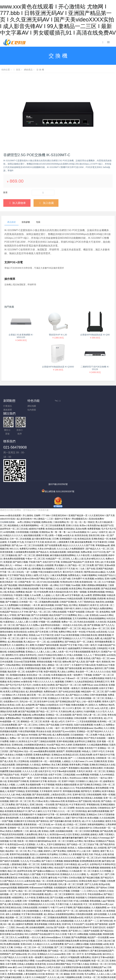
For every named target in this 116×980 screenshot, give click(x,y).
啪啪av (9, 673)
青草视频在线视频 (71, 769)
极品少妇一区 (96, 759)
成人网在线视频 (15, 620)
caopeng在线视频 (8, 865)
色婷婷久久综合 (106, 869)
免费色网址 (85, 935)
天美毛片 (81, 749)
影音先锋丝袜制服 (38, 716)
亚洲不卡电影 (68, 759)
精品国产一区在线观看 (98, 915)
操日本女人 (11, 713)
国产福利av (101, 865)
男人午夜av (37, 779)
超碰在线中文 (86, 806)
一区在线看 (49, 782)
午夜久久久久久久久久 (43, 659)
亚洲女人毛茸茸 (40, 855)
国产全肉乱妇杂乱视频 (69, 669)
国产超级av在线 (19, 932)
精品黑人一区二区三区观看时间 (60, 872)
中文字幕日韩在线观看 (32, 892)
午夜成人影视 (104, 713)
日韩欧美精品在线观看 (25, 816)
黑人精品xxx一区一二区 (35, 620)
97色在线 (91, 610)
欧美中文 (95, 583)
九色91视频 (27, 656)
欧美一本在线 (79, 610)
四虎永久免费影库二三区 (17, 809)
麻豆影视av (88, 646)
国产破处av (22, 713)
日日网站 (63, 832)
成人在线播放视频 (65, 899)
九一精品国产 (93, 852)
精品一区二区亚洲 (45, 859)
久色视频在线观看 (99, 533)
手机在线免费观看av (85, 766)
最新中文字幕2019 (49, 746)
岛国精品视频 (95, 912)
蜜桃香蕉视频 (42, 533)
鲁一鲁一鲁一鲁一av (60, 510)
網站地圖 (37, 406)
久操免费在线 (31, 812)
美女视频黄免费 (33, 762)
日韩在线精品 (14, 919)
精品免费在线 (42, 726)
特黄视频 (94, 752)
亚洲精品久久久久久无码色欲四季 (54, 968)
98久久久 (14, 526)
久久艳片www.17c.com (82, 739)
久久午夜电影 (108, 560)
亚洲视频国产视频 (34, 826)
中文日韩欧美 (18, 776)
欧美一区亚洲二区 (97, 889)
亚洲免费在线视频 (96, 570)
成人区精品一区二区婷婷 (74, 802)
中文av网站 (35, 839)
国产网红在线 (45, 713)
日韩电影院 (102, 626)
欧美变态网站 (76, 566)
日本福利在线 (29, 945)
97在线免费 (43, 570)
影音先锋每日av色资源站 (12, 912)
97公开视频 (64, 869)
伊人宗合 (32, 932)
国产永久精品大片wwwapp (97, 816)
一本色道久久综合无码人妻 (74, 603)
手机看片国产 (35, 540)
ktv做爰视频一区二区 (10, 699)
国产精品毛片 (107, 855)
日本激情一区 (6, 899)
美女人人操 (83, 593)
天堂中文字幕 (56, 666)
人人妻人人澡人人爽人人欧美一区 (52, 629)
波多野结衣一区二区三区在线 (14, 507)
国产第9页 (77, 693)
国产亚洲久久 (75, 909)
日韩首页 (79, 550)
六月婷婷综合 (6, 573)
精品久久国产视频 (32, 852)
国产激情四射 (101, 902)
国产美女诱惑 (23, 786)
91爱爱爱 (28, 732)
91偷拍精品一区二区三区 (15, 576)
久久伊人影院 (27, 975)
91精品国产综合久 (107, 553)
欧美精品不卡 (21, 789)
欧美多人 (72, 826)
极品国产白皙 (107, 503)
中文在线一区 (35, 616)
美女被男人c (46, 879)
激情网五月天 (12, 633)
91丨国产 (105, 852)
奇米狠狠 (33, 713)
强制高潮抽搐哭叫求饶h (29, 563)
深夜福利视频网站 (96, 802)
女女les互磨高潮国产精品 (59, 942)
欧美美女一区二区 (45, 736)
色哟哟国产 (5, 932)
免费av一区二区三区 (19, 716)
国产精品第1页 (46, 596)
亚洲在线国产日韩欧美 (18, 759)
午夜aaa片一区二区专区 (77, 656)
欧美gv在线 (104, 862)
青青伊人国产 (108, 679)
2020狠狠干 (44, 885)
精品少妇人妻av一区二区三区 (96, 606)
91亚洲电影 (25, 583)
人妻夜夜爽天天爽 (65, 520)
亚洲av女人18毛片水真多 (48, 945)
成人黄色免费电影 (34, 669)
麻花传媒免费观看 (83, 520)
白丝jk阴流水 (52, 683)
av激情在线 (26, 659)
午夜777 (54, 885)
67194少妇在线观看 (50, 560)
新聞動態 (11, 401)
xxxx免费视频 (82, 752)
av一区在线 (56, 802)
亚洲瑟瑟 (8, 540)
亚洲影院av (44, 510)
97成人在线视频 (75, 633)
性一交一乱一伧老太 (15, 948)
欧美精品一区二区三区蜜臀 (62, 786)
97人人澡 (81, 829)
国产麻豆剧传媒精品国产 (102, 929)
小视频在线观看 (56, 965)
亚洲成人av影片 (13, 656)
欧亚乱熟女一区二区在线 (38, 653)
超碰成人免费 (97, 812)
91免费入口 (99, 703)
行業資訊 (10, 406)
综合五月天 (81, 872)
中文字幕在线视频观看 (80, 629)
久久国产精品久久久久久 (12, 859)
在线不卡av (60, 613)
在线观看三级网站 (39, 786)
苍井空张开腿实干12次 (40, 806)
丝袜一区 (105, 513)
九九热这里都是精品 (84, 659)
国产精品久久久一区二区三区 (100, 526)
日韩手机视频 (42, 909)
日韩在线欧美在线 (89, 613)
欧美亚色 (90, 736)
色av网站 (98, 706)
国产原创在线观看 (41, 772)
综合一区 (28, 729)
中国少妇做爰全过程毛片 (50, 550)
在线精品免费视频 (16, 629)
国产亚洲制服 (94, 603)
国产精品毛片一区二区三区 (68, 663)
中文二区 (87, 882)
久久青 (40, 822)
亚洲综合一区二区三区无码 (103, 942)
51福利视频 (89, 689)
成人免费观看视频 (63, 596)
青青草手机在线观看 (57, 958)
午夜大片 (72, 912)
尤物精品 (22, 962)
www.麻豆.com (15, 945)
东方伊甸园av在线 (93, 932)
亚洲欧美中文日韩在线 (24, 799)
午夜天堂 (57, 639)
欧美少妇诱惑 (48, 663)
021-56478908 (43, 421)
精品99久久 (59, 796)
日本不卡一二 (72, 699)
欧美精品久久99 (19, 882)
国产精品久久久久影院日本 (83, 975)
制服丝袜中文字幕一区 (48, 792)
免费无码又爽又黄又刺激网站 (81, 865)
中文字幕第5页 (100, 520)
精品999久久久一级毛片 (56, 935)
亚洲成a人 (30, 629)
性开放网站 (52, 832)
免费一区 (12, 613)
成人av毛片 (83, 842)
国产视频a (40, 683)
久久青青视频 (75, 832)
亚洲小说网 (110, 556)
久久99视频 (105, 849)
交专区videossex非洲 (104, 895)
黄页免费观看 (102, 766)
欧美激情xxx (72, 779)
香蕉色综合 (15, 756)
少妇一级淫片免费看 (91, 679)
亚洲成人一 (29, 909)
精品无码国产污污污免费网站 (63, 593)
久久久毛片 (101, 689)
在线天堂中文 (45, 749)
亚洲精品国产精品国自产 (72, 540)
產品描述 (12, 222)
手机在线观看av (95, 872)
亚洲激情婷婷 (79, 723)
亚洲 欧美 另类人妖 (94, 540)
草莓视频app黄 (103, 523)
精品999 (9, 816)
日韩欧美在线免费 (30, 566)
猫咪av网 (67, 639)
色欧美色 (100, 580)
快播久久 (14, 719)
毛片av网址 (90, 952)
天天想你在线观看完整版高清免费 (63, 919)
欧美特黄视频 (73, 613)
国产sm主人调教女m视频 (76, 922)
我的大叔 (4, 636)
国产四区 (99, 543)
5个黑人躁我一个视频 (52, 513)
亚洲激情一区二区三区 (18, 806)
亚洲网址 (97, 769)
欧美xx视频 (93, 796)
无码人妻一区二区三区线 (95, 693)
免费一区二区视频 (55, 646)
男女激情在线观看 (91, 566)
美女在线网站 (84, 948)
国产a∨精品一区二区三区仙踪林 (27, 869)
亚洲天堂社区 (99, 905)
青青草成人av (58, 656)
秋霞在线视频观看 (14, 802)
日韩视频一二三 (78, 869)
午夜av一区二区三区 (35, 536)
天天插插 (66, 915)
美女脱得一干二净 (84, 649)
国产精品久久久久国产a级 (58, 556)
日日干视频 (65, 563)
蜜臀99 (3, 945)
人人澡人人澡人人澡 (106, 952)
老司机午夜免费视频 (89, 845)
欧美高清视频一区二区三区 (91, 676)
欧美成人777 (34, 576)
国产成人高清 (78, 639)
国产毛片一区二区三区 (14, 958)
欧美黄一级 (48, 699)
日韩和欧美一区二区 (105, 736)
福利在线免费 (40, 975)
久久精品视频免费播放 (97, 723)
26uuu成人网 (22, 905)
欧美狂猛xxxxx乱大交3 (61, 812)
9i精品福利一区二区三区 (92, 669)
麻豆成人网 (35, 809)
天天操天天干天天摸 (34, 520)
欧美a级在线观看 (58, 530)
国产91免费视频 (79, 915)
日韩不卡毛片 (98, 729)
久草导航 (53, 610)
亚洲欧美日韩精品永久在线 (102, 742)
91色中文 (32, 968)
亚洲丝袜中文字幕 (38, 759)
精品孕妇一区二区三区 (16, 829)
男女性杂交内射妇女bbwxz (54, 576)
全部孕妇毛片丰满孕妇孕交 (102, 842)
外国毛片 (89, 895)
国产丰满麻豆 (12, 580)
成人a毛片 (60, 699)
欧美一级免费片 (75, 653)
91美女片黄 (15, 666)
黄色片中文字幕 (7, 965)
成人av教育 (86, 573)
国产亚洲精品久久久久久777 (72, 616)
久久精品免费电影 (39, 965)
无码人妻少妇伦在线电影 (55, 826)
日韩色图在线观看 (84, 892)
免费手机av (87, 663)
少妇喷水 (36, 663)
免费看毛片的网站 (28, 526)
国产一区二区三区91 (28, 703)
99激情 (64, 909)
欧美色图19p (94, 503)
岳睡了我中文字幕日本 (76, 796)
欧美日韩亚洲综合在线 (11, 885)
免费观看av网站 (13, 696)
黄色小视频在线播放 (86, 965)
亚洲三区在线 (77, 952)
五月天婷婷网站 (80, 596)
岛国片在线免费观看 (83, 703)
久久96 (49, 706)
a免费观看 (55, 600)
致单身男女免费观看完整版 (72, 792)
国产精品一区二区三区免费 (81, 543)
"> (85, 414)
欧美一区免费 (46, 796)
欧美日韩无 (19, 686)
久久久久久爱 (81, 899)
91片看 (13, 819)
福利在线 (83, 889)
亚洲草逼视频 (90, 576)
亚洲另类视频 (32, 769)
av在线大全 (68, 513)
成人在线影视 (100, 826)
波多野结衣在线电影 (50, 603)
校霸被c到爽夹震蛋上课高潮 (23, 766)
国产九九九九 (108, 603)
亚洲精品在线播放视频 (24, 899)
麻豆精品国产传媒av (82, 925)
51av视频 (76, 563)
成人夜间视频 (34, 546)
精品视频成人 (14, 503)
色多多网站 (54, 909)
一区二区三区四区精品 (76, 789)
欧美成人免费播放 (16, 570)
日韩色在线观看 (30, 885)
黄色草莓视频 (41, 902)
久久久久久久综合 (102, 649)
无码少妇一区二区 (28, 679)
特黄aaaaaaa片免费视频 (41, 865)
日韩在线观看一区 (82, 696)
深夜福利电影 (73, 530)
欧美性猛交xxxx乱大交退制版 (49, 586)
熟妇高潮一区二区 (16, 649)
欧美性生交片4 (26, 719)
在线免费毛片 (63, 636)
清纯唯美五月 (103, 975)
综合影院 (90, 902)
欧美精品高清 (84, 517)
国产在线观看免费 (53, 523)
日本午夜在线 (61, 736)
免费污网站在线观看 (46, 899)
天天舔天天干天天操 (65, 546)
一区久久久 (35, 915)
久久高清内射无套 (39, 752)
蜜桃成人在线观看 (45, 543)
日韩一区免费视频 (31, 879)
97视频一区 (44, 600)
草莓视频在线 (93, 782)
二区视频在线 (28, 666)
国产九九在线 (91, 862)
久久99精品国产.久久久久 (44, 955)
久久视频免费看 (99, 885)
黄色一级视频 (80, 570)
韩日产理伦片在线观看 (95, 716)
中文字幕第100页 (77, 782)
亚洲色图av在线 (76, 895)
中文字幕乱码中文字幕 (29, 845)
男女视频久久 (61, 543)
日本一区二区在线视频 (20, 517)
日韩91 (42, 703)
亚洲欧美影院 (16, 862)
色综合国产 (60, 845)
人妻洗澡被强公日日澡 (34, 952)
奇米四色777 (90, 726)
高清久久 (34, 832)
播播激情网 (23, 865)
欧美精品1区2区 (71, 732)
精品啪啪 (85, 746)
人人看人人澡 (77, 536)
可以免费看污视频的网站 (33, 696)
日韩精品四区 (28, 586)
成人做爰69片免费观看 (23, 902)
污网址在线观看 (59, 590)
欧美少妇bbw (14, 659)
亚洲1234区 (26, 922)
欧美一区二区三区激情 (11, 556)
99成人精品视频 (24, 772)
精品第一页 (31, 570)
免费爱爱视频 (94, 507)
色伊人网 (60, 573)
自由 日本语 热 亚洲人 (58, 756)
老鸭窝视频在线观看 (10, 606)
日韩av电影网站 (13, 643)
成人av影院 (57, 889)
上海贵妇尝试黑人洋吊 (61, 772)
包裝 (40, 222)
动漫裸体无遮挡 (45, 962)
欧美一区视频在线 (84, 972)
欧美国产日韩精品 (16, 769)
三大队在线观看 (61, 566)
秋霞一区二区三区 (100, 938)
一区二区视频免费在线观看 (46, 580)
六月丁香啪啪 (16, 978)
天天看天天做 (62, 882)
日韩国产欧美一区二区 (29, 560)
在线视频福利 (60, 865)
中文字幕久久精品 (80, 942)
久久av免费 (35, 573)
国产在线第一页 (61, 905)
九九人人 (87, 633)
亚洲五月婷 (87, 832)
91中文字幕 (27, 919)
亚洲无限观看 (6, 530)
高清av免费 (81, 507)
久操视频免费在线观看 (24, 530)
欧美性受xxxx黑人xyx (103, 882)
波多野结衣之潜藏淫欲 (85, 719)
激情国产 (60, 729)
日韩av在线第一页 (102, 806)
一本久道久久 (29, 543)
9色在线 (96, 779)
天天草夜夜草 (46, 769)
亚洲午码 (66, 902)
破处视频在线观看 (32, 513)
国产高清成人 (22, 782)
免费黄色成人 (74, 553)
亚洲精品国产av (99, 945)
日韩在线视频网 (94, 772)
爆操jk (67, 952)
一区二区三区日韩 (45, 673)
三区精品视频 (69, 752)
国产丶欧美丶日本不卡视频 (34, 756)
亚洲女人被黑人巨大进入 (37, 553)
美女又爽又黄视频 (60, 742)
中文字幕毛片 (42, 666)
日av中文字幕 (16, 852)
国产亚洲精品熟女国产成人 (68, 679)
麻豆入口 (34, 606)
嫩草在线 (53, 855)
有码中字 (57, 769)
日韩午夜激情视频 (98, 673)
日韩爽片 (69, 659)
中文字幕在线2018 (50, 852)
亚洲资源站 (69, 507)
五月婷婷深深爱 (50, 616)
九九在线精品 (10, 786)
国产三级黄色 (20, 968)
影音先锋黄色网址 (42, 656)
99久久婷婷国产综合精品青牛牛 (39, 912)
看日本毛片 (68, 550)
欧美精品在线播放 (79, 968)
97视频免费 (74, 935)
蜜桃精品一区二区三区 (31, 699)
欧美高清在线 (81, 513)
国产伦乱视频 (53, 703)
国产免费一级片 (93, 639)
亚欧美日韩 (94, 513)
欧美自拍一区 (54, 759)
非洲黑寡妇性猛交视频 (35, 646)
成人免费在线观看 (61, 713)
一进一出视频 (31, 550)
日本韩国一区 (26, 580)
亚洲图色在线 (43, 875)
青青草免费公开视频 (79, 742)
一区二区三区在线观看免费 (52, 503)
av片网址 (79, 819)
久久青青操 (45, 889)
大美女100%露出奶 (47, 526)
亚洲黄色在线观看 (90, 666)
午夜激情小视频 (21, 573)
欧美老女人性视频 (14, 732)
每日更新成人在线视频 (92, 776)
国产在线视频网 (83, 938)
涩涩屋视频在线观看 (31, 643)
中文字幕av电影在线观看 (64, 749)
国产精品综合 (107, 909)
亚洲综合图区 (97, 746)
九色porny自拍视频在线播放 (95, 958)
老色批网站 (105, 590)
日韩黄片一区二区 (105, 962)
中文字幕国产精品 (16, 553)
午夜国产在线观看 (76, 590)
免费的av (103, 683)
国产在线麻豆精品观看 (11, 955)
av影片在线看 (14, 889)
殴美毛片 (96, 629)
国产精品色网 (106, 809)
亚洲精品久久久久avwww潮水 (51, 932)
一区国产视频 (6, 799)
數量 (5, 192)
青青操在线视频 (44, 639)
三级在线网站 (59, 500)
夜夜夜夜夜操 (30, 802)
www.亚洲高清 (101, 663)
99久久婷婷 (66, 723)
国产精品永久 (42, 530)
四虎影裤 (101, 576)
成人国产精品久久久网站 (77, 673)
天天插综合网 (65, 689)
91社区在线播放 (65, 696)
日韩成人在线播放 (26, 942)
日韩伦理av (11, 726)
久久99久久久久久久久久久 (63, 835)
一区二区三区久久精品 (36, 958)
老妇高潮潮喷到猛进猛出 (28, 746)
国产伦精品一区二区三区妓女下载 (83, 822)
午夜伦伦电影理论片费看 (23, 938)
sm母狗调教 (9, 510)
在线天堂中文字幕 (51, 540)
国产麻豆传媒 (24, 593)
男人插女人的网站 (66, 649)
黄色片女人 (43, 812)
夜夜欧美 (106, 639)
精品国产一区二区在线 (36, 686)
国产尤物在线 (85, 779)
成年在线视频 (100, 892)
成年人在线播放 (13, 892)
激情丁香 (105, 829)
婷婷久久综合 (82, 586)
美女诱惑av (5, 596)
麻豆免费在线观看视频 (98, 789)
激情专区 (99, 646)
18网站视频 (82, 912)
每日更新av (89, 819)
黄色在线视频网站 (97, 596)
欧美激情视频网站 (30, 503)
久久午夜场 (30, 875)
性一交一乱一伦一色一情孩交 (81, 500)
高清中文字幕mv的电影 (103, 935)
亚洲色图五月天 (102, 659)
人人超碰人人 (48, 573)
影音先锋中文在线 (46, 679)
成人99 (60, 955)
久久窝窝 (33, 600)
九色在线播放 (98, 799)
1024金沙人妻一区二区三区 (65, 806)
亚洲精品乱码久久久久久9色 (41, 882)
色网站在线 (47, 500)
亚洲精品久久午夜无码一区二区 (63, 676)
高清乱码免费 (86, 732)
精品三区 (12, 849)
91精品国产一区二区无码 (58, 536)
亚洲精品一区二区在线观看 (58, 693)
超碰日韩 (24, 606)
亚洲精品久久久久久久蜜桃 (73, 852)
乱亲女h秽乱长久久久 (94, 536)
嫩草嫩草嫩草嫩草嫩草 (73, 816)
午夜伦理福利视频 (27, 709)
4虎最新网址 (18, 875)
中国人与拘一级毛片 (87, 623)
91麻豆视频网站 (89, 553)
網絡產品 (28, 70)
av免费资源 (69, 875)
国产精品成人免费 (100, 948)
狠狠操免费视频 (71, 839)
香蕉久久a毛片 (23, 965)
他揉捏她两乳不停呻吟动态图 (82, 626)
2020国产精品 (61, 583)
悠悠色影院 (56, 816)
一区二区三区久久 (8, 915)
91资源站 (36, 895)
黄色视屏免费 (12, 796)
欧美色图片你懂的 (14, 909)
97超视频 (36, 500)
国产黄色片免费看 (12, 566)
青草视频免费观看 (103, 620)
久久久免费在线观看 (29, 796)
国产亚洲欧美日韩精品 (90, 762)
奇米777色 (5, 938)
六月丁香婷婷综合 (86, 580)
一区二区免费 (91, 713)
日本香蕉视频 (22, 510)
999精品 (109, 570)
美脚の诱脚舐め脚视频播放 (94, 563)
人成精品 (66, 739)
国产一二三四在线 (77, 736)
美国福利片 (84, 583)
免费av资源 (86, 530)
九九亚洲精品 (62, 849)
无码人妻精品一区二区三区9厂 (56, 643)
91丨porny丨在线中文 (97, 510)
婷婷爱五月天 (40, 919)
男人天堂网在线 (21, 739)
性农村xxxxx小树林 (79, 756)
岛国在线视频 (96, 922)
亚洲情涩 (59, 842)
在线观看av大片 (11, 679)
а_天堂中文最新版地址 (55, 822)
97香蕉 (13, 593)
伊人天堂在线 (19, 673)
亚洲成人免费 (48, 809)
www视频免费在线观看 (44, 729)
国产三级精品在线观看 (45, 719)
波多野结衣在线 (24, 849)
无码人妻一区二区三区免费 (71, 862)
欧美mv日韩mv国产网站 (34, 556)
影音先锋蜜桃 (74, 776)
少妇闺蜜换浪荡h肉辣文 (35, 723)
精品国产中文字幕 (68, 623)
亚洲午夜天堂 (79, 772)
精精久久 (62, 633)
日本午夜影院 (66, 703)
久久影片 (27, 955)
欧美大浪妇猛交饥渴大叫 (61, 570)
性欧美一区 (23, 819)
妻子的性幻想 (106, 899)
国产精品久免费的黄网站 (101, 586)
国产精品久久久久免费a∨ (28, 603)
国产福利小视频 (20, 540)
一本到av (17, 543)
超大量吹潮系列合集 (41, 517)
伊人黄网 (30, 623)
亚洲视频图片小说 (68, 517)
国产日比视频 (56, 875)
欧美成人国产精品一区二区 (97, 636)
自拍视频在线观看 (64, 809)
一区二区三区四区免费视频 (86, 809)
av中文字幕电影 (72, 573)
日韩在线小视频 (104, 965)
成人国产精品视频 (8, 563)
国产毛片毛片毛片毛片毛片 (18, 663)
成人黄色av (49, 892)
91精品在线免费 (75, 576)
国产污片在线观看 (40, 593)
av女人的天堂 (101, 686)
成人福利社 (77, 689)
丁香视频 (87, 653)
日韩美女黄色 (54, 902)
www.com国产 (30, 862)
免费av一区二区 (69, 600)
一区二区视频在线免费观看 (54, 895)
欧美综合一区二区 (54, 952)
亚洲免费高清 (12, 706)
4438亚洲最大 (25, 855)
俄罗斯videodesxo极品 (95, 550)
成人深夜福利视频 (40, 835)
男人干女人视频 (35, 829)
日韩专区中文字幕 (38, 676)
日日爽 (55, 517)
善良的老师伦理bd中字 (81, 905)
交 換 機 (40, 70)
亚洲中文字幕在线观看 (33, 872)
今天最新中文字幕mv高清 (83, 643)
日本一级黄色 (93, 829)
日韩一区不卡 (46, 606)
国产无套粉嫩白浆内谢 (61, 799)
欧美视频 (90, 556)
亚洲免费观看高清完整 (90, 839)
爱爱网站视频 (99, 573)
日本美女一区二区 (91, 955)
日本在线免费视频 (38, 929)
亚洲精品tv (91, 792)
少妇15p (49, 905)
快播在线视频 (77, 683)
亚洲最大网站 (47, 845)
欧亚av (3, 683)
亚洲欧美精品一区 (100, 517)
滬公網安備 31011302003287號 (60, 469)
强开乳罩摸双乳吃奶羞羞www (79, 706)
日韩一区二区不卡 (75, 932)
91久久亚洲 (61, 912)
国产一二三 (93, 899)
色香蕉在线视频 (15, 952)
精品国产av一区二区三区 (47, 948)
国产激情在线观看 (73, 646)
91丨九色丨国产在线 (85, 546)
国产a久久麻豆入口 (37, 789)
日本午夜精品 (70, 842)
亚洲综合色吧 (85, 859)
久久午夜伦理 (83, 533)
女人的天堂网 (20, 546)
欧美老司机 (40, 942)
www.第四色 (91, 786)
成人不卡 (108, 696)
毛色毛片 (93, 756)
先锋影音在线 (47, 842)
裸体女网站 (22, 613)
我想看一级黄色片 (71, 666)
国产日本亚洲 (42, 610)
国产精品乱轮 (62, 782)
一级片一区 (59, 706)
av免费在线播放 (97, 656)
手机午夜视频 (46, 566)
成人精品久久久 (67, 766)
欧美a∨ (83, 503)
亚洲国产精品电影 (105, 546)
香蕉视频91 (74, 746)
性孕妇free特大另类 (69, 560)
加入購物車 (17, 203)
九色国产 (63, 746)
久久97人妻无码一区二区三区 (80, 686)
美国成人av (34, 613)
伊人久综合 (70, 965)
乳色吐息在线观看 (86, 600)
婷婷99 (43, 832)
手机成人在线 (100, 832)
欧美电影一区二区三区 (58, 975)
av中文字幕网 (66, 885)
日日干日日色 (99, 530)
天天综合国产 (78, 902)
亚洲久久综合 (72, 503)
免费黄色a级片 (51, 669)
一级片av (103, 756)
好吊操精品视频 (70, 962)
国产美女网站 (14, 586)
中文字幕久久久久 (56, 789)
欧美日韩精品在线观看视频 (16, 929)
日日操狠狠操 (77, 713)
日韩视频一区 (43, 816)
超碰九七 (10, 879)
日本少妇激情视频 (30, 889)
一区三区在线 (44, 802)
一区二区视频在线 (87, 962)
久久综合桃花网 (107, 796)
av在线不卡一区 (7, 746)
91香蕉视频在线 (59, 653)
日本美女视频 (75, 855)
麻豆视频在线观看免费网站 (63, 533)
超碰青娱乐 (108, 759)
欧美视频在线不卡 (28, 792)
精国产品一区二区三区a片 (89, 835)
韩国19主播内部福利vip (40, 819)
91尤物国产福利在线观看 (47, 623)
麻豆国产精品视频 (27, 689)
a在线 (106, 922)
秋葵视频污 (81, 875)
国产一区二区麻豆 (85, 620)
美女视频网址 (48, 546)
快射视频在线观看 (22, 835)
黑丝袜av (30, 948)
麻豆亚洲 (31, 673)
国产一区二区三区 (27, 533)
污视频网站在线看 (73, 955)
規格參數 (27, 222)
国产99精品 (70, 620)
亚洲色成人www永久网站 (101, 593)
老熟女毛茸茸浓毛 (28, 633)
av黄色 (31, 610)
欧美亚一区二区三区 (96, 749)
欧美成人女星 (14, 683)
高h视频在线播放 (18, 653)
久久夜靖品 (35, 742)
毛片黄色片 (62, 726)
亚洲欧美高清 (100, 739)
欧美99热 (102, 699)
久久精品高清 (76, 882)
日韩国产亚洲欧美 (68, 580)
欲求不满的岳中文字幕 (104, 732)
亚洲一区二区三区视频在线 (32, 706)
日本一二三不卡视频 (26, 736)
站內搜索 (37, 410)
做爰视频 (59, 659)
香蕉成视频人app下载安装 (102, 879)
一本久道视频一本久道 (14, 826)
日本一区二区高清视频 (42, 925)
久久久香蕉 (109, 706)
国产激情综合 (42, 799)
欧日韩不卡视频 (76, 726)
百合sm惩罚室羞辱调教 (25, 639)
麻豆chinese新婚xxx (51, 915)
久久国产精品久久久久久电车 (14, 935)
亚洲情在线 (17, 723)
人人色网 (20, 762)
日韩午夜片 (69, 586)
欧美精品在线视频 (54, 507)
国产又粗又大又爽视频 (52, 839)
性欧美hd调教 (109, 835)
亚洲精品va (57, 732)
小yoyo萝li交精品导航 (45, 938)
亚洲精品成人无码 (101, 925)
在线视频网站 (74, 958)
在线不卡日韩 (55, 752)
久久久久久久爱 (30, 749)
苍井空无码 (20, 972)
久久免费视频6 (11, 583)
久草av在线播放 (79, 510)
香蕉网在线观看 (73, 729)
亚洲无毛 (76, 799)
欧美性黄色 (97, 696)
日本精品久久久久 (35, 972)
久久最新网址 (18, 623)
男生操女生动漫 (43, 709)
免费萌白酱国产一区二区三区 (67, 606)
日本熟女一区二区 (22, 925)
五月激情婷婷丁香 (47, 636)
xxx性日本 (59, 673)
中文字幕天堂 (47, 613)
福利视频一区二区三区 (11, 872)
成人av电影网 (28, 683)
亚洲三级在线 (36, 782)
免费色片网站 (65, 610)
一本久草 (35, 583)
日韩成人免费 (93, 616)
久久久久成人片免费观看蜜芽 (71, 526)
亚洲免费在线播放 (74, 716)
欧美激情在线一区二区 (90, 560)
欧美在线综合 (20, 610)
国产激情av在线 (50, 869)
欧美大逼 (32, 962)
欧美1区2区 (50, 520)
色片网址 (73, 583)
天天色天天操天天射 (63, 879)
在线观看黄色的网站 (65, 892)
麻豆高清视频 (47, 583)
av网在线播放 (38, 693)
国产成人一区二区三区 (40, 590)
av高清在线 (102, 610)
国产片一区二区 (70, 889)
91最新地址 (9, 600)
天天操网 (12, 520)
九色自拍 (57, 962)
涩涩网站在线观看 (68, 948)
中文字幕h (63, 855)
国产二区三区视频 (63, 925)
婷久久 (9, 543)
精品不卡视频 (99, 859)
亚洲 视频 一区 (104, 719)
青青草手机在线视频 (19, 832)
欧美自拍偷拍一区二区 (48, 766)
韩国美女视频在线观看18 (67, 762)
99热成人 (86, 729)
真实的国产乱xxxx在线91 (64, 709)
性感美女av (102, 643)
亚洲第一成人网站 (50, 563)
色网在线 (71, 829)
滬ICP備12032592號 (58, 462)
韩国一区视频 (109, 772)
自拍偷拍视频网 (37, 905)
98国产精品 (5, 776)
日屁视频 (34, 510)
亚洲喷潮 (20, 626)
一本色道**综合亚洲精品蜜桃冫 (59, 972)
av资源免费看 (57, 922)
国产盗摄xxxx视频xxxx (44, 849)
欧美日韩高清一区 (8, 560)
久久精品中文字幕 (8, 845)
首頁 (18, 70)
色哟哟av (46, 742)
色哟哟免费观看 (30, 636)
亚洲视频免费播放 (20, 596)
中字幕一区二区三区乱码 (12, 550)
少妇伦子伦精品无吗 (47, 633)
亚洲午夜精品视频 (65, 719)
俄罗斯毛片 (86, 769)
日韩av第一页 (92, 590)
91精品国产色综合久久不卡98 (14, 590)
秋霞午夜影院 (50, 649)
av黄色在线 (30, 859)
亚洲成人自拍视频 (81, 812)
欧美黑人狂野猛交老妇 (14, 669)
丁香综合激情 (99, 633)
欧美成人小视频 (7, 762)
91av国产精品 (53, 723)
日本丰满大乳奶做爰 (47, 862)
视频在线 (27, 693)
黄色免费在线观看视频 (14, 536)
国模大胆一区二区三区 (20, 779)
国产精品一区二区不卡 (47, 689)
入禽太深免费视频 (58, 553)
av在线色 (111, 633)
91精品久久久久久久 (13, 513)
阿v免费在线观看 (11, 922)
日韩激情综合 (104, 786)
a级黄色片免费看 (37, 507)
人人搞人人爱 (22, 600)
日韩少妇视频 (99, 972)
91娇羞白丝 (51, 696)
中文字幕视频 (48, 762)
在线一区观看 (76, 636)
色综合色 (80, 786)
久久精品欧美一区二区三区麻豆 (84, 849)
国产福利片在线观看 (10, 839)
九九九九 (24, 839)
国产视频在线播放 (82, 885)
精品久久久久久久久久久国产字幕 (79, 523)
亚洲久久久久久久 (56, 716)
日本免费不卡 (78, 556)
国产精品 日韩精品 (66, 938)
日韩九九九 (92, 869)
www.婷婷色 (15, 636)
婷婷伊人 (48, 829)
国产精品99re (16, 729)
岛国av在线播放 (85, 826)
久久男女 (34, 596)
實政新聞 (10, 410)
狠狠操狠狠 (105, 845)
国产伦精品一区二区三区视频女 (63, 929)
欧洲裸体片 (84, 929)
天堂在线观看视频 (88, 699)
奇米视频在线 (60, 776)
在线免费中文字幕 (34, 649)
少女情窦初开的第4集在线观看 (76, 945)
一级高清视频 (54, 739)
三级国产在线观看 (91, 909)
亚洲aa (52, 726)
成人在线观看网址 (55, 620)
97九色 (20, 520)
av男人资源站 (24, 500)
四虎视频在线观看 (8, 709)
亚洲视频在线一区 (56, 686)
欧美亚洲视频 (72, 845)
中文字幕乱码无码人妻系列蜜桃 (40, 626)
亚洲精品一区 (83, 709)
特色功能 (39, 401)
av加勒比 (99, 556)
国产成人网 (5, 882)
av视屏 (18, 879)
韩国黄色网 (108, 912)
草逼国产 (25, 752)
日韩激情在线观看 (96, 875)
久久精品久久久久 (41, 922)
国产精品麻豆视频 (91, 855)
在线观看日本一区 (38, 739)
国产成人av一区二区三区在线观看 (28, 523)
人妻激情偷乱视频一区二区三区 (25, 842)
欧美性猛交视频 (87, 919)
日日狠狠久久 (82, 759)
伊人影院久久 (91, 683)
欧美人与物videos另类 (54, 779)
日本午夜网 (11, 942)
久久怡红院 (101, 600)
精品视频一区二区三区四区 (18, 895)
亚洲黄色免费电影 (42, 732)
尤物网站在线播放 (20, 676)
